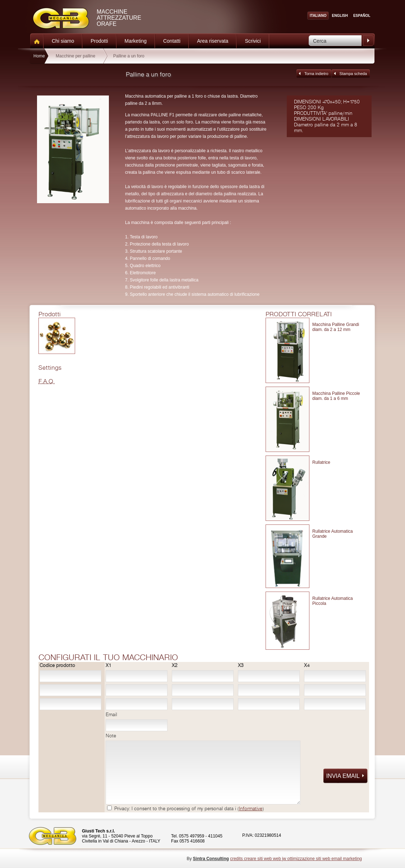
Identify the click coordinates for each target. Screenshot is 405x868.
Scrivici (253, 41)
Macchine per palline (75, 56)
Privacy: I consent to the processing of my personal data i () (189, 809)
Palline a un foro (129, 56)
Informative (251, 809)
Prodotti (99, 41)
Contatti (172, 41)
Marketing (136, 41)
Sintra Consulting (211, 859)
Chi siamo (63, 41)
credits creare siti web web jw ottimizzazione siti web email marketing (296, 859)
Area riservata (213, 41)
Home (39, 56)
